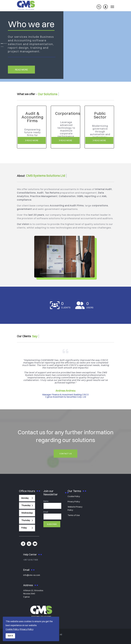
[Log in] (106, 7)
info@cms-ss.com (32, 575)
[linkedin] (29, 544)
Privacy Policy (74, 502)
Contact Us (65, 454)
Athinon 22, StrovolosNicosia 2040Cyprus (33, 594)
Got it (10, 636)
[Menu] (112, 7)
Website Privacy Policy (75, 508)
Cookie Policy (74, 496)
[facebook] (23, 544)
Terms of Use (74, 515)
